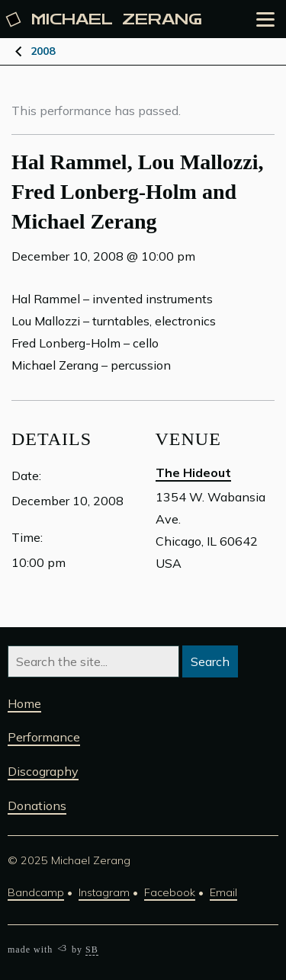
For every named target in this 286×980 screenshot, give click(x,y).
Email (223, 892)
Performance (44, 737)
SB (92, 950)
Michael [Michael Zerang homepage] (105, 19)
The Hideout (193, 472)
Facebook (170, 892)
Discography (43, 771)
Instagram (104, 892)
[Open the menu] (265, 19)
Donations (37, 805)
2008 (43, 51)
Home (24, 703)
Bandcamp (36, 892)
